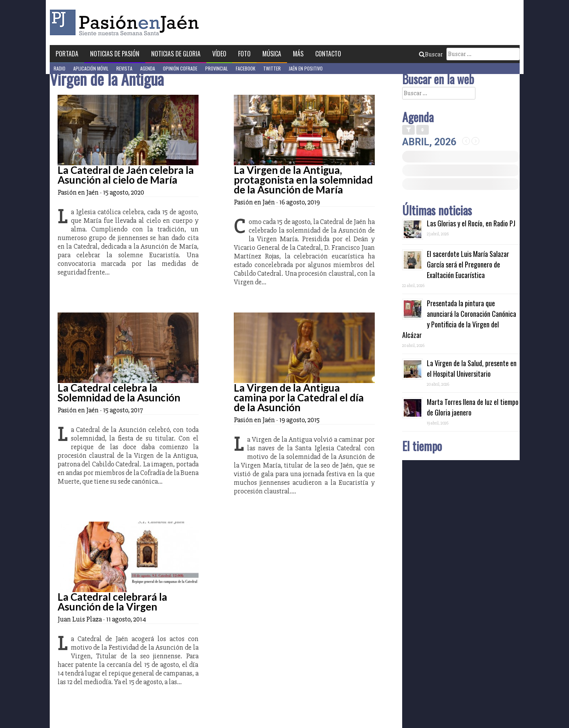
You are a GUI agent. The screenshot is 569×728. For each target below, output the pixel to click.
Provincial (217, 68)
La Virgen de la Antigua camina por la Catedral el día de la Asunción (299, 397)
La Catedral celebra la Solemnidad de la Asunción (119, 393)
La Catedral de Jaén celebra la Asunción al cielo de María (126, 175)
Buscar (431, 54)
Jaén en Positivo (306, 68)
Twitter (272, 68)
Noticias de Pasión (115, 54)
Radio (60, 68)
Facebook (246, 68)
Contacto (328, 54)
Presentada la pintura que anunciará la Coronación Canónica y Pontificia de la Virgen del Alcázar (459, 319)
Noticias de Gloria (176, 54)
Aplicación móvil (91, 68)
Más (298, 54)
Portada (67, 54)
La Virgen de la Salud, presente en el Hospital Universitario (472, 368)
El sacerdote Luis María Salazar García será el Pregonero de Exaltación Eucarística (468, 264)
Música (272, 54)
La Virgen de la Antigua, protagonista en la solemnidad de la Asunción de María (303, 180)
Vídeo (219, 54)
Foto (244, 54)
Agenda (148, 68)
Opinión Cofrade (180, 68)
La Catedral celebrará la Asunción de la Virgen (112, 602)
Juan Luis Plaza (80, 619)
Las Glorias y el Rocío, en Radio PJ (471, 223)
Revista (124, 68)
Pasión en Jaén (126, 23)
